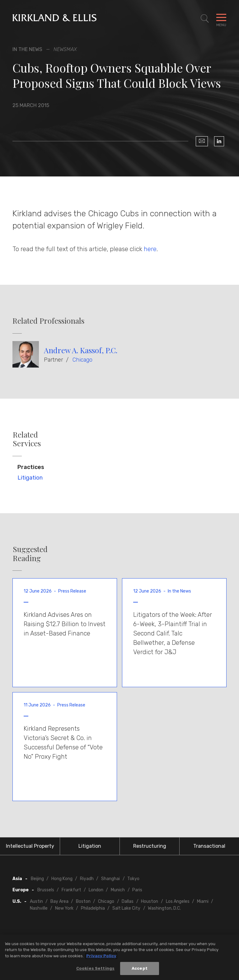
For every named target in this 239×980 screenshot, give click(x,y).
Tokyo (133, 879)
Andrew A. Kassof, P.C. (81, 350)
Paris (137, 890)
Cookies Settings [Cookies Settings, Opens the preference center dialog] (95, 969)
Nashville (39, 908)
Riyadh (87, 879)
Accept (140, 969)
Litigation (30, 478)
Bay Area (59, 901)
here (150, 249)
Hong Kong (62, 879)
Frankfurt (71, 890)
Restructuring (150, 846)
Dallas (128, 901)
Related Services (27, 439)
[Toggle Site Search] (205, 19)
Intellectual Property (30, 846)
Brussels (46, 890)
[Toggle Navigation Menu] (221, 19)
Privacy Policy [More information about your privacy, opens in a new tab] (101, 957)
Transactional (209, 846)
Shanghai (110, 879)
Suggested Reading (30, 554)
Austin (36, 901)
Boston (83, 901)
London (96, 890)
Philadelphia (93, 908)
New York (64, 908)
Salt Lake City (126, 908)
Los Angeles (178, 901)
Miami (203, 901)
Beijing (37, 879)
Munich (118, 890)
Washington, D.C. (164, 908)
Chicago (82, 360)
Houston (150, 901)
